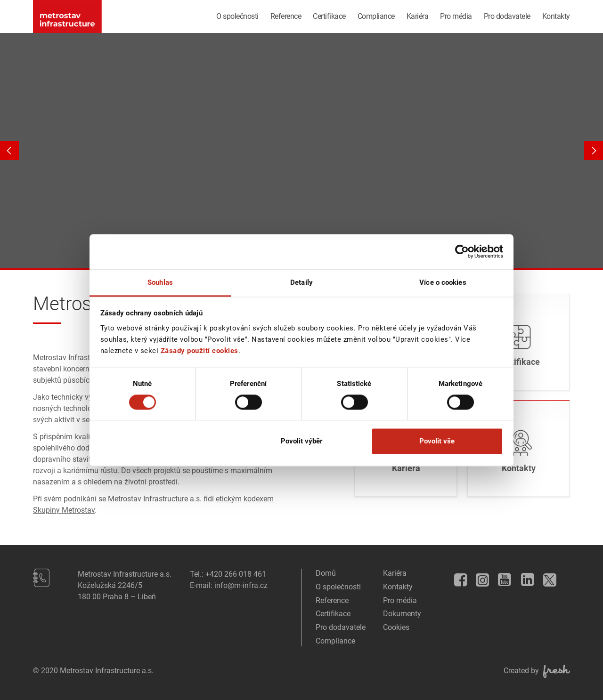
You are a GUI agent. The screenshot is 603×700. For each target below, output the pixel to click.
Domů (326, 573)
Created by (537, 671)
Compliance (376, 16)
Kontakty (556, 16)
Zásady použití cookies (200, 351)
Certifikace (329, 16)
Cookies (396, 627)
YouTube (502, 577)
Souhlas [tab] (160, 282)
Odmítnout (166, 442)
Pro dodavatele (507, 16)
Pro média (456, 16)
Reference (286, 16)
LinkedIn (524, 577)
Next (594, 151)
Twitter (547, 577)
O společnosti (237, 16)
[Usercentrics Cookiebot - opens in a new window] (462, 251)
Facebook (457, 577)
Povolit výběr (301, 442)
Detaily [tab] (301, 282)
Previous (9, 151)
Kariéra (418, 16)
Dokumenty (402, 614)
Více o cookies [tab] (443, 282)
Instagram (481, 578)
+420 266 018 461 (236, 574)
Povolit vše (437, 442)
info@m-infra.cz (241, 585)
